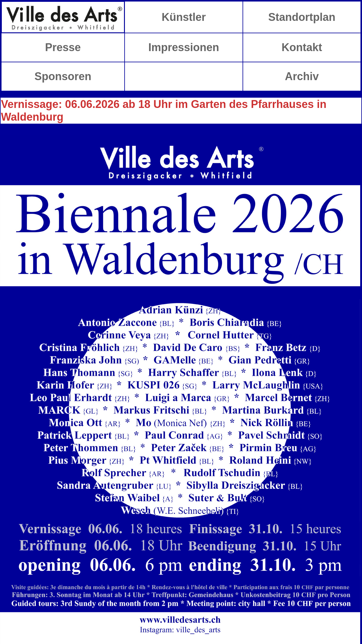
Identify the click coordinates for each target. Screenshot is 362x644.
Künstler (184, 17)
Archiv (302, 76)
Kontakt (302, 47)
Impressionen (184, 47)
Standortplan (302, 17)
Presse (63, 47)
